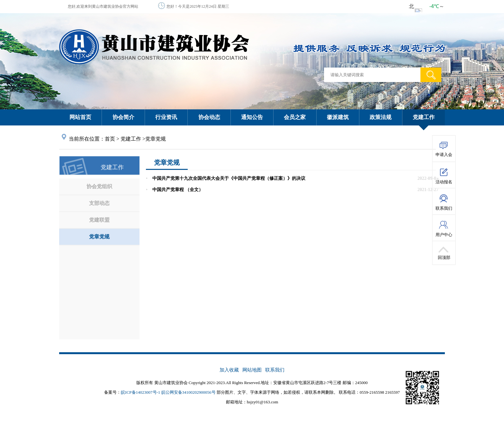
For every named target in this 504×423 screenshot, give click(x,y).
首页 (110, 139)
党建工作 (131, 139)
